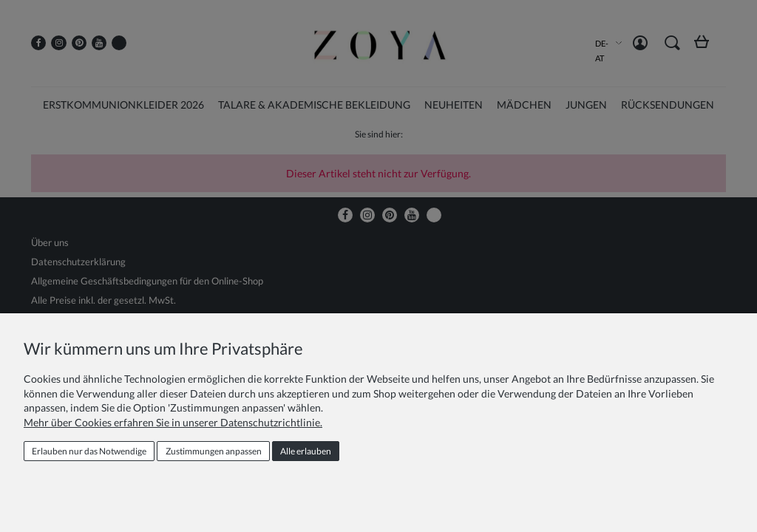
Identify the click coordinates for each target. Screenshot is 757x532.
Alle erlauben (306, 451)
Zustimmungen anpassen (214, 451)
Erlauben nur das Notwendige (89, 451)
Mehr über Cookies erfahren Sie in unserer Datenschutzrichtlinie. (173, 422)
